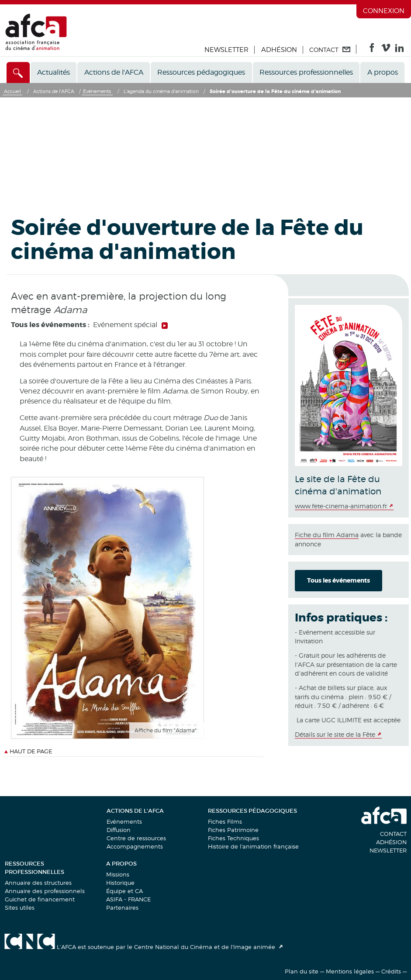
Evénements (124, 821)
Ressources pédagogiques (201, 72)
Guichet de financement (40, 899)
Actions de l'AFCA (114, 72)
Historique (120, 883)
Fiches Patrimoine (233, 830)
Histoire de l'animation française (253, 846)
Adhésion (279, 50)
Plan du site (302, 971)
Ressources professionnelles (306, 72)
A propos (383, 72)
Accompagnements (135, 846)
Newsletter (226, 50)
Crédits (391, 971)
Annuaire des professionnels (45, 891)
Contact (393, 834)
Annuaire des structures (38, 883)
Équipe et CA (124, 891)
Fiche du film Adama (327, 535)
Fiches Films (225, 821)
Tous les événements (338, 580)
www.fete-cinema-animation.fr (341, 506)
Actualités (54, 72)
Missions (118, 874)
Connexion (384, 11)
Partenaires (122, 908)
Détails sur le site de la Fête (335, 734)
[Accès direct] (18, 72)
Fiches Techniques (233, 838)
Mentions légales (350, 971)
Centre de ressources (136, 838)
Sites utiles (20, 908)
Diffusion (119, 830)
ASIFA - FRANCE (128, 899)
